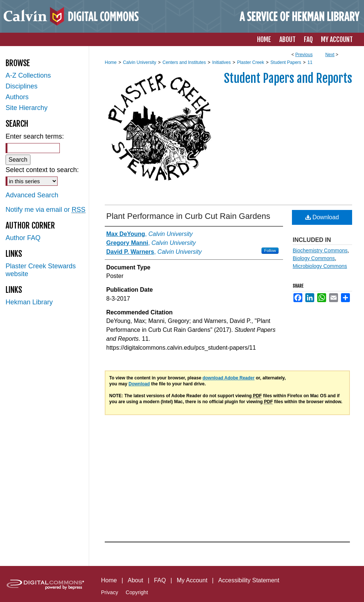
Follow (270, 250)
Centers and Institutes (184, 62)
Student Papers (286, 62)
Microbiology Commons (320, 266)
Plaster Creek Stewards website (41, 270)
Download (322, 217)
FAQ (160, 580)
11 (310, 62)
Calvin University (139, 62)
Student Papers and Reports (288, 78)
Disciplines (22, 86)
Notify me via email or (45, 210)
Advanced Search (32, 195)
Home (111, 62)
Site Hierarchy (27, 108)
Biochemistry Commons (320, 250)
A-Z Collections (28, 75)
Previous (304, 55)
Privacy (110, 592)
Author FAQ (23, 238)
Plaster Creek (251, 62)
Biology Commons (314, 258)
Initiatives (221, 62)
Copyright (137, 592)
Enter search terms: (35, 136)
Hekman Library (29, 302)
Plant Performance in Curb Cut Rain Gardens (188, 216)
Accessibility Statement (249, 580)
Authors (17, 97)
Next (330, 55)
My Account (192, 580)
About (136, 580)
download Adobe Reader (228, 378)
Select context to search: (42, 170)
